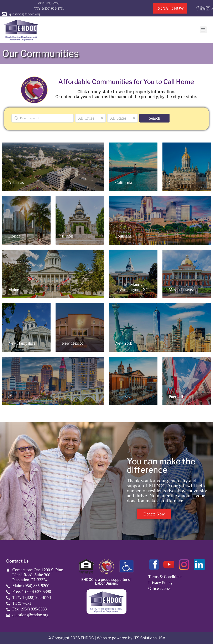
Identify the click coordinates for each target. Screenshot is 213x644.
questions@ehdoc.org (24, 14)
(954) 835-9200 (49, 3)
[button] (203, 30)
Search (154, 118)
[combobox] (90, 118)
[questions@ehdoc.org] (4, 14)
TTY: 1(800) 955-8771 (49, 8)
